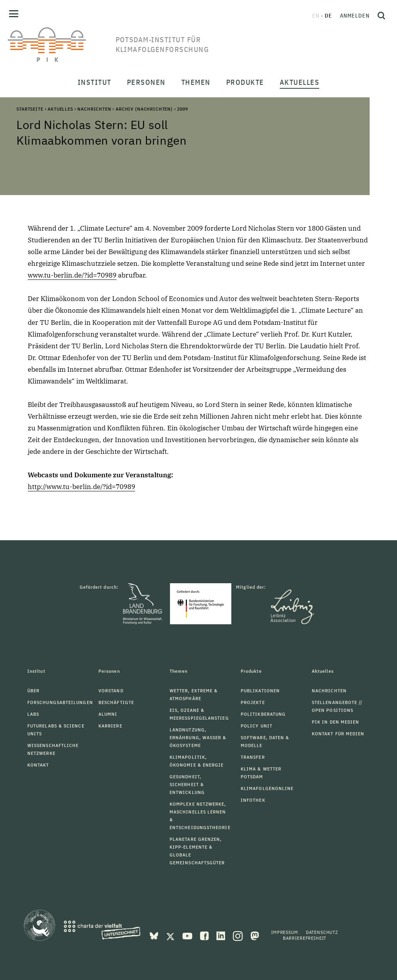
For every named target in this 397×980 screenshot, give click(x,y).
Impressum (285, 932)
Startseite (30, 109)
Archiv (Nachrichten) (144, 109)
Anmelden (355, 16)
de (328, 16)
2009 (182, 109)
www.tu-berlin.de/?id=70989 (72, 275)
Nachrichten (94, 109)
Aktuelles (60, 109)
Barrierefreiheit (305, 938)
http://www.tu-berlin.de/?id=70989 (81, 487)
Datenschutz (322, 932)
